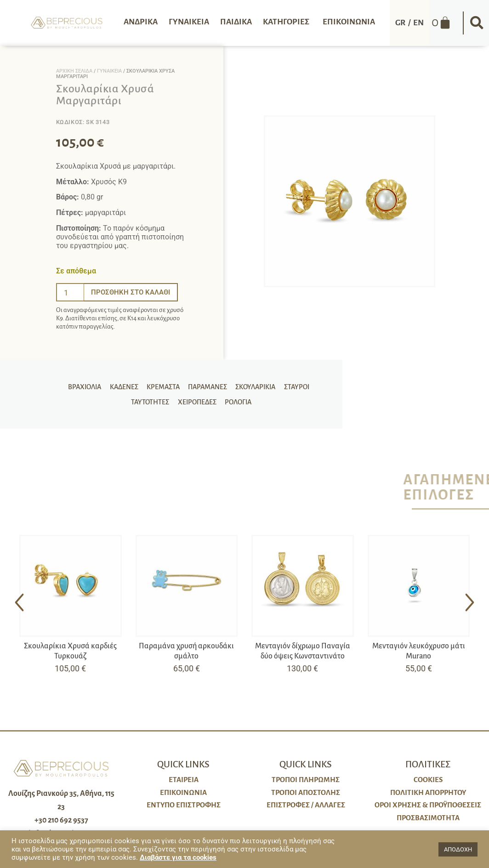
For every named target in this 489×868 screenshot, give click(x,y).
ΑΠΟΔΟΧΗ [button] (458, 849)
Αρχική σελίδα (74, 71)
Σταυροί (272, 385)
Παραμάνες (185, 385)
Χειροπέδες (173, 404)
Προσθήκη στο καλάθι (133, 292)
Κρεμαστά (142, 385)
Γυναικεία (109, 71)
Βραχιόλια (66, 385)
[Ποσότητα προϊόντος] (70, 292)
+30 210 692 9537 (61, 820)
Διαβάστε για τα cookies (178, 857)
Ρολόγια (213, 404)
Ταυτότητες (311, 385)
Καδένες (104, 385)
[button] (477, 23)
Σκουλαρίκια (232, 385)
